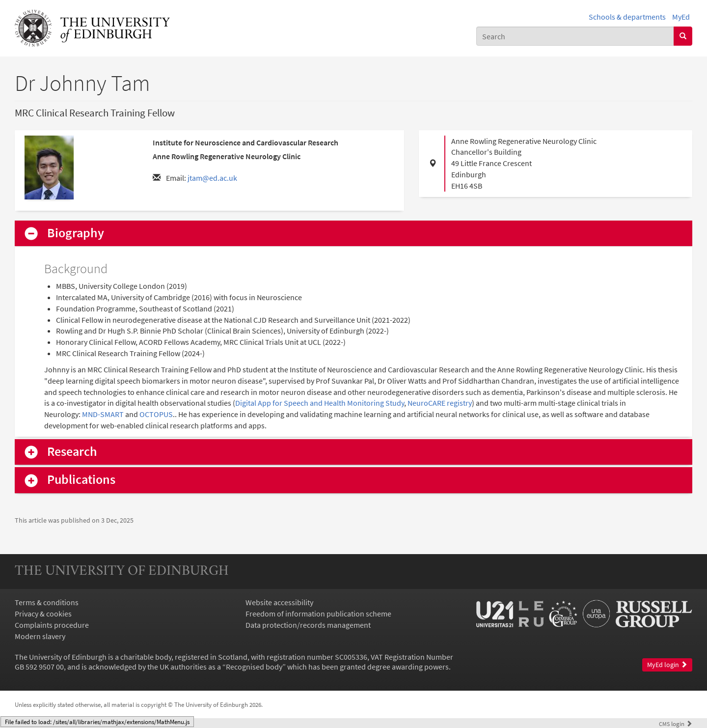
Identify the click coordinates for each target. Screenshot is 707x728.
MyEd (681, 17)
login (676, 724)
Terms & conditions (47, 602)
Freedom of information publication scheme (318, 614)
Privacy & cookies (43, 614)
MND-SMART (103, 414)
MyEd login (667, 665)
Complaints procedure (52, 625)
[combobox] (575, 36)
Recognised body (254, 667)
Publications (81, 480)
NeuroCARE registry (440, 403)
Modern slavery (40, 636)
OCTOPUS (156, 414)
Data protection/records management (308, 625)
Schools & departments (627, 17)
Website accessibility (279, 602)
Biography (76, 233)
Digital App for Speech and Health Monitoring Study (320, 403)
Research (72, 452)
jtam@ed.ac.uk (212, 178)
